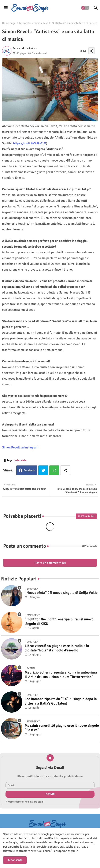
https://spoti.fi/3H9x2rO (30, 143)
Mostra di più (86, 516)
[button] (85, 8)
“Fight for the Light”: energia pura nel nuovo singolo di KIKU (59, 621)
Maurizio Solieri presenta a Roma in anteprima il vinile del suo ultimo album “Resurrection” (61, 675)
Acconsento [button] (15, 860)
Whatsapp (54, 470)
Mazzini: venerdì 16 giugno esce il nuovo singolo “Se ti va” (62, 728)
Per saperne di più (64, 851)
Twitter (43, 470)
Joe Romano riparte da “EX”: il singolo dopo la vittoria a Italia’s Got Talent (61, 701)
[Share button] (65, 470)
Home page (9, 23)
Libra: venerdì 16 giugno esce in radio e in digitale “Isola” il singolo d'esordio (57, 648)
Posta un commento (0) (50, 563)
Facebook (29, 470)
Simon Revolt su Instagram (20, 447)
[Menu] (6, 8)
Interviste (25, 23)
